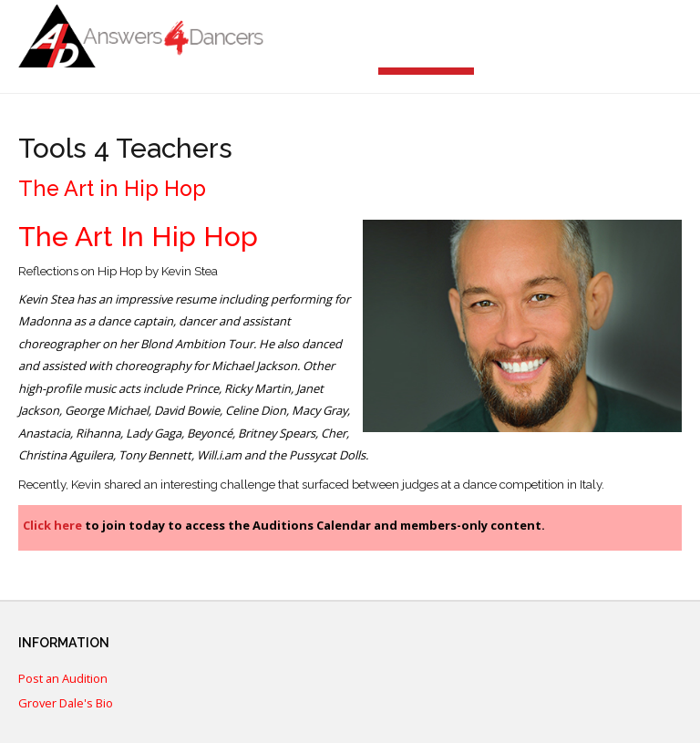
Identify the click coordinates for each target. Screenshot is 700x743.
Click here (52, 525)
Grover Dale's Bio (66, 704)
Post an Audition (63, 679)
